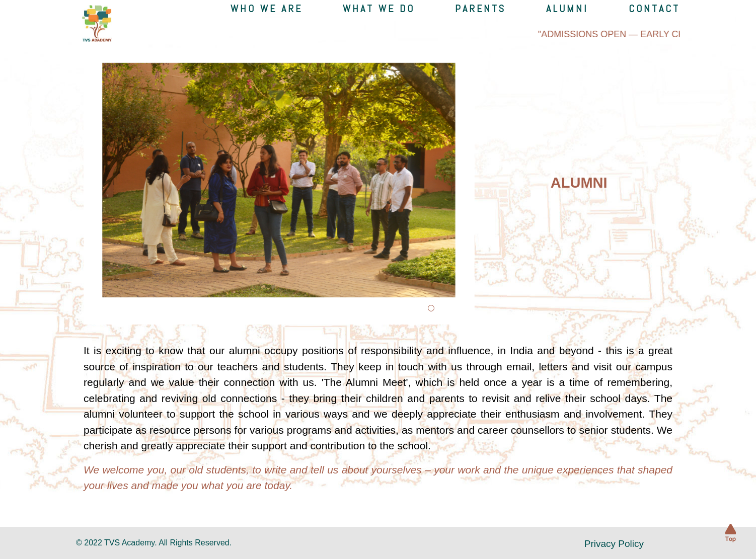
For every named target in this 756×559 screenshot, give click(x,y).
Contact (654, 9)
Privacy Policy (614, 544)
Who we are (267, 9)
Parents (480, 9)
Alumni (567, 9)
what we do (379, 9)
